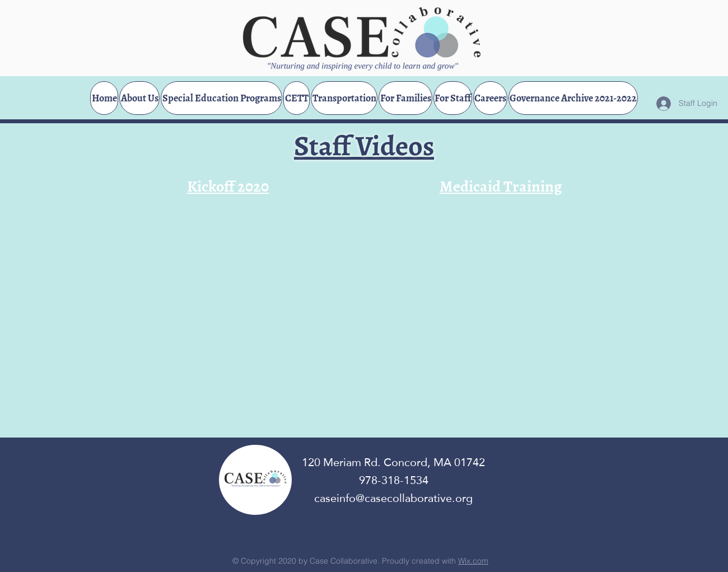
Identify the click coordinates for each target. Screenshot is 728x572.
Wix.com (473, 561)
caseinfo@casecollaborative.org (393, 498)
